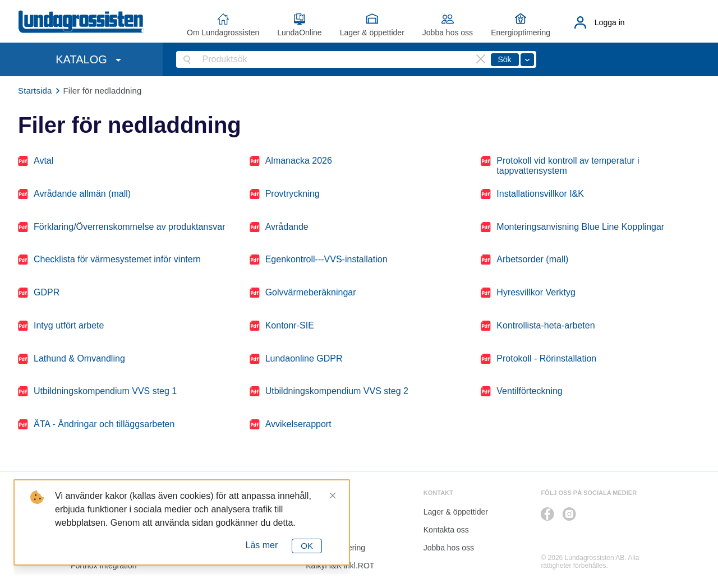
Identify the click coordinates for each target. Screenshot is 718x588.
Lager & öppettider (372, 33)
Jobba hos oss (448, 33)
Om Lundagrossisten (223, 33)
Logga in (610, 22)
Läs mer (262, 545)
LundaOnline (299, 33)
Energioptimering (521, 33)
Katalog (319, 530)
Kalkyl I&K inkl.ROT (340, 566)
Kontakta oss (446, 530)
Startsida (35, 91)
